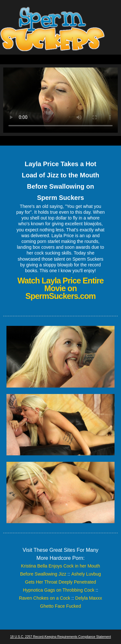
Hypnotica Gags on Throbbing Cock (59, 590)
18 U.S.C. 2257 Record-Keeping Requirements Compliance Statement (60, 637)
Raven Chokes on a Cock (45, 598)
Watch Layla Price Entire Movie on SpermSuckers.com (60, 288)
